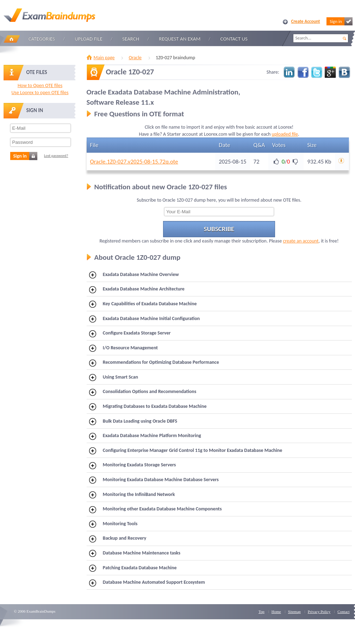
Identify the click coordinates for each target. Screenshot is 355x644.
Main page (104, 58)
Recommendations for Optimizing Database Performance (154, 363)
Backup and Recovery (118, 539)
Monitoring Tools (113, 524)
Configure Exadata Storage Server (130, 333)
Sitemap (294, 612)
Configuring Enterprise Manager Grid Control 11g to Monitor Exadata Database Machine (186, 451)
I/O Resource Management (123, 348)
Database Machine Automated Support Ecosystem (147, 583)
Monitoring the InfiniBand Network (132, 495)
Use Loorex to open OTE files (40, 93)
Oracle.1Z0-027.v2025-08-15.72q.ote (134, 162)
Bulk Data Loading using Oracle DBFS (133, 422)
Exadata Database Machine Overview (134, 275)
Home (12, 39)
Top (261, 612)
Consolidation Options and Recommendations (143, 392)
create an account (301, 241)
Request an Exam (180, 39)
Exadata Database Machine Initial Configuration (144, 319)
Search (131, 39)
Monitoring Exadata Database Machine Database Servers (154, 480)
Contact (343, 612)
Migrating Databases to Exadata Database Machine (148, 407)
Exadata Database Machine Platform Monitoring (145, 436)
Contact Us (234, 39)
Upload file (89, 39)
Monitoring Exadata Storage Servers (132, 465)
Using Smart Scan (114, 378)
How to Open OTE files (40, 85)
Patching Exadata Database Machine (133, 568)
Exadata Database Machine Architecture (137, 289)
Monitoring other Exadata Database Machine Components (155, 509)
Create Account (306, 21)
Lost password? (56, 156)
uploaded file (285, 134)
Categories (42, 39)
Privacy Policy (319, 612)
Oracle (135, 58)
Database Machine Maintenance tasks (135, 553)
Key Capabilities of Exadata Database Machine (143, 304)
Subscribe (219, 229)
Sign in (341, 21)
